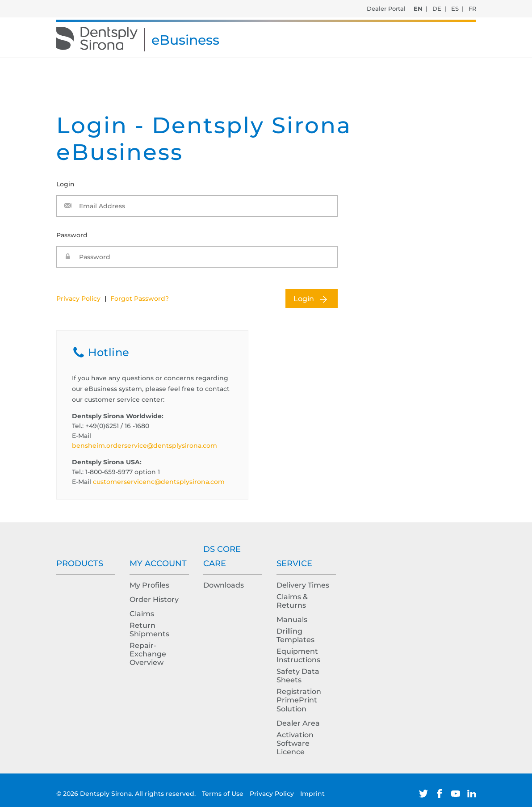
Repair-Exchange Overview (148, 654)
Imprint (312, 794)
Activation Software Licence (295, 743)
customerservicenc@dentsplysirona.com (159, 482)
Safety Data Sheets (298, 676)
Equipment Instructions (298, 656)
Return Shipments (149, 630)
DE (437, 8)
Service (294, 563)
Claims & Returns (292, 601)
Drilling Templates (295, 635)
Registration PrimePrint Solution (299, 700)
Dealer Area (298, 723)
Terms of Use (224, 794)
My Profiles (149, 585)
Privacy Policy (78, 298)
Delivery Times (303, 585)
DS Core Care (222, 556)
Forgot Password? (140, 298)
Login (304, 299)
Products (80, 563)
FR (472, 8)
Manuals (292, 620)
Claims (142, 614)
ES (455, 8)
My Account (158, 563)
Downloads (224, 585)
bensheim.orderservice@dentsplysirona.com (145, 446)
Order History (154, 599)
